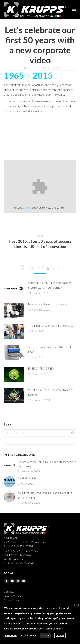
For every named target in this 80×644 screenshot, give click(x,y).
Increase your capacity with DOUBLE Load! (51, 349)
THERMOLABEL (27, 478)
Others (27, 208)
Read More (11, 635)
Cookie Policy (11, 600)
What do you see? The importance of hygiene (51, 392)
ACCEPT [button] (60, 635)
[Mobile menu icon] (74, 9)
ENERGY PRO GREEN (41, 368)
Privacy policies (12, 596)
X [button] (76, 605)
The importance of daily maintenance (51, 326)
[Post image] (14, 289)
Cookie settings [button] (29, 635)
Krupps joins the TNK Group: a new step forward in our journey (49, 285)
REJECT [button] (45, 635)
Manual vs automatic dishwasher (48, 304)
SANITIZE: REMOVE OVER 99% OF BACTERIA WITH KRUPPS (45, 495)
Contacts (9, 592)
